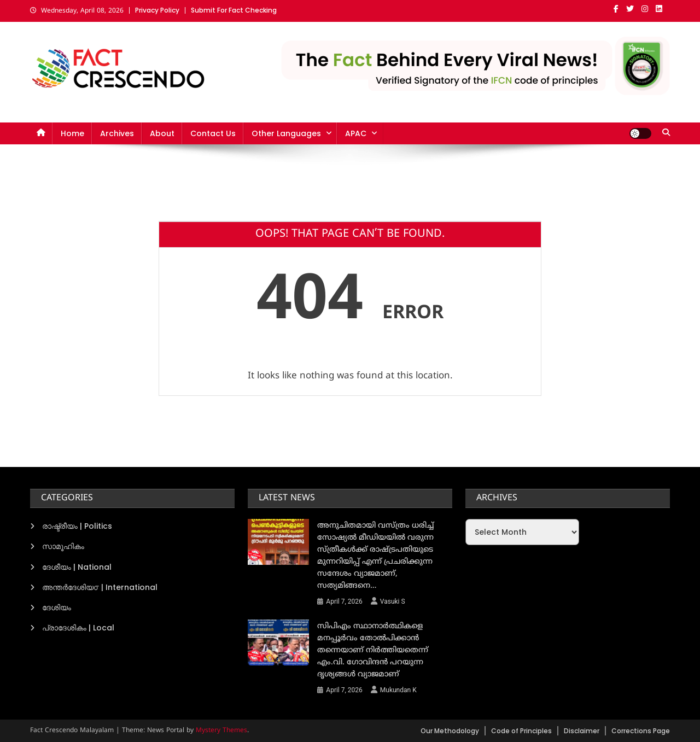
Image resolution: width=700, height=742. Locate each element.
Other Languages (286, 133)
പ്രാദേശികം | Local (78, 628)
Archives (117, 133)
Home (72, 133)
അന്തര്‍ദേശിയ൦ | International (100, 587)
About (162, 133)
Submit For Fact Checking (234, 10)
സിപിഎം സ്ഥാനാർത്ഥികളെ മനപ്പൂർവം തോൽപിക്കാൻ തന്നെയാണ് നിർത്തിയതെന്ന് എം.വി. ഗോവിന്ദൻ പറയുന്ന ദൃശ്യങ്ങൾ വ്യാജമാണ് (373, 650)
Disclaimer (582, 731)
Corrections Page (641, 731)
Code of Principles (521, 731)
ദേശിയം (57, 607)
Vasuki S (393, 601)
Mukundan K (398, 690)
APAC (356, 133)
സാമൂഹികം (63, 546)
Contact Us (213, 133)
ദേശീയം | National (77, 567)
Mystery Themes (221, 731)
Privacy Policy (157, 10)
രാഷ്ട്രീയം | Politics (77, 526)
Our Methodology (450, 731)
